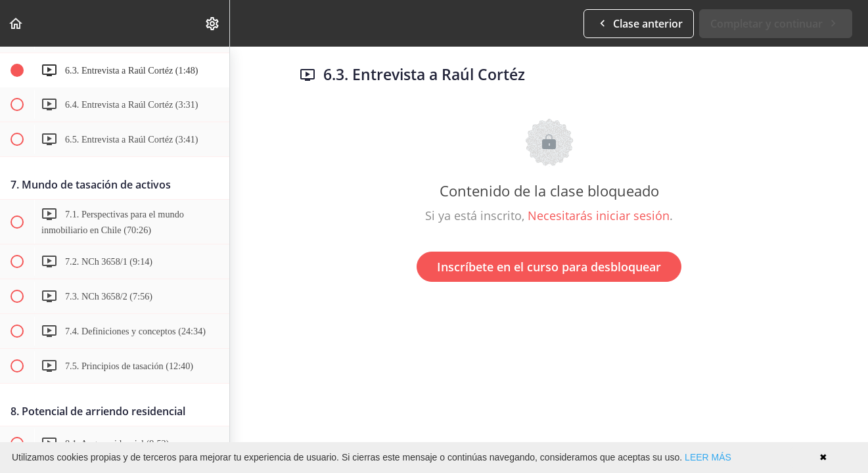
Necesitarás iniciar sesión (599, 215)
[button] (16, 23)
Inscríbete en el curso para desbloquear (549, 267)
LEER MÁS (708, 457)
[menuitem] (213, 23)
